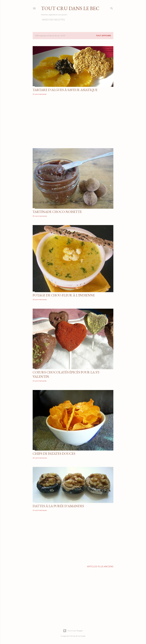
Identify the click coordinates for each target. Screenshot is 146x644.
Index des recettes (53, 20)
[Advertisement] (73, 122)
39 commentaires (40, 216)
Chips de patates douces (54, 454)
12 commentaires (40, 94)
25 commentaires (40, 299)
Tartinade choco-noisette (57, 212)
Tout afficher (103, 36)
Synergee (82, 636)
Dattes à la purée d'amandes (58, 506)
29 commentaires (40, 458)
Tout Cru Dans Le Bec (70, 8)
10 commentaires (40, 510)
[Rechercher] (112, 8)
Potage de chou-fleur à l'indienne (64, 295)
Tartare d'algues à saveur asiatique (65, 90)
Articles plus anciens (100, 567)
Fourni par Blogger (73, 631)
